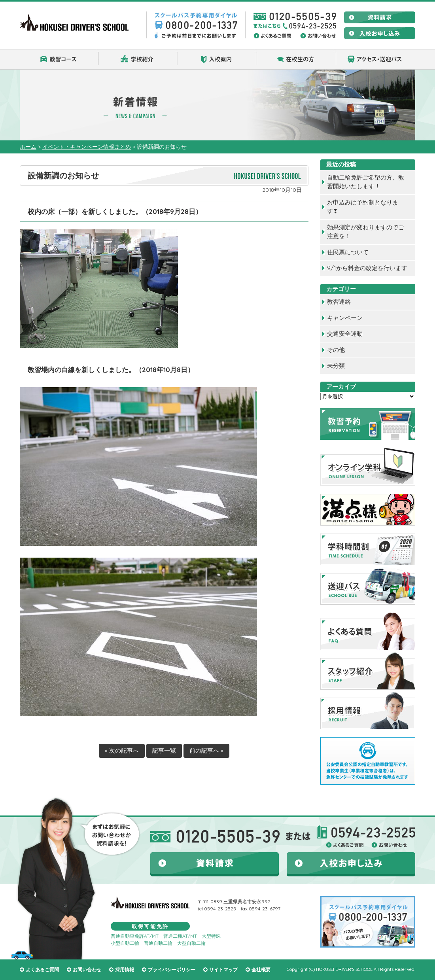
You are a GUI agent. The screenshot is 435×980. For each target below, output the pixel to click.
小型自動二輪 (125, 943)
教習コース (59, 59)
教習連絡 (339, 302)
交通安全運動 (345, 334)
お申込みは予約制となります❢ (363, 207)
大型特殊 (211, 936)
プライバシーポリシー (172, 970)
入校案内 (217, 59)
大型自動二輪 (191, 943)
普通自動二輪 (158, 943)
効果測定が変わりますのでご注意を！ (366, 232)
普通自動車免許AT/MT (135, 936)
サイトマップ (223, 970)
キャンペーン (345, 318)
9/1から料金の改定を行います (367, 268)
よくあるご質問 (42, 970)
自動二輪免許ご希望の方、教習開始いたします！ (366, 182)
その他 (336, 350)
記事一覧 (164, 750)
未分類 (336, 366)
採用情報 (125, 970)
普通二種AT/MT (180, 936)
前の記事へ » (206, 750)
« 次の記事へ (122, 750)
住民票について (348, 252)
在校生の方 (297, 59)
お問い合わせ (87, 970)
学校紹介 (138, 59)
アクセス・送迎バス (376, 59)
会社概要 (261, 970)
